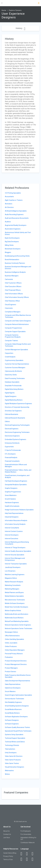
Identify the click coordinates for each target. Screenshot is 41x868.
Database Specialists (12, 382)
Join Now (7, 838)
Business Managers (12, 276)
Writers (7, 774)
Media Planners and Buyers (14, 592)
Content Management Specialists (16, 350)
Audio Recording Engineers (14, 214)
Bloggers (8, 252)
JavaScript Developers (13, 567)
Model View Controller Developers (17, 607)
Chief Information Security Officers (17, 297)
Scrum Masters (10, 691)
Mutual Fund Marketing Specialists (17, 621)
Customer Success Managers (15, 368)
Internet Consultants (12, 528)
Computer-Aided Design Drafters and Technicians (18, 345)
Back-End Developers (12, 238)
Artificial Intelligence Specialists (16, 211)
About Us (6, 831)
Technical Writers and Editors (15, 742)
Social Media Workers (12, 713)
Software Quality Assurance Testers (17, 727)
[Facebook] (23, 854)
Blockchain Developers (13, 249)
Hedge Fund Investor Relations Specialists (19, 510)
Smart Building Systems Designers (17, 706)
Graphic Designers (11, 488)
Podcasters (9, 657)
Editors (7, 421)
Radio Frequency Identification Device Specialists (18, 676)
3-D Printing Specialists (13, 193)
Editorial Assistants (12, 414)
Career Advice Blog (10, 853)
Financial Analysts (11, 457)
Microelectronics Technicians (15, 600)
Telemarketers (10, 749)
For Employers (26, 831)
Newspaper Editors (11, 632)
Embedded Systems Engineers (16, 439)
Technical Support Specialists (15, 738)
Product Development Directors (16, 661)
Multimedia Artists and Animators (17, 614)
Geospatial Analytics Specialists (16, 485)
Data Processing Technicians (15, 378)
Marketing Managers (12, 589)
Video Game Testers (12, 763)
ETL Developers (10, 454)
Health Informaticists (12, 506)
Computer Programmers (13, 328)
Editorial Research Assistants (15, 418)
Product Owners (10, 672)
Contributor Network (28, 843)
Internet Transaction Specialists (16, 564)
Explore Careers (15, 10)
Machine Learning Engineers (15, 575)
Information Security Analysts (15, 524)
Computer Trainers (11, 341)
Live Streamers (10, 571)
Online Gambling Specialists (14, 639)
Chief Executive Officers (13, 287)
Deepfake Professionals (13, 386)
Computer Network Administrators (17, 324)
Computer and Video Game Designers (18, 321)
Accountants (9, 197)
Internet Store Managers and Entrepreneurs (15, 559)
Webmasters (9, 771)
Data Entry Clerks (11, 375)
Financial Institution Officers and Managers (16, 466)
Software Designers (12, 720)
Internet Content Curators (14, 531)
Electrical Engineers (12, 429)
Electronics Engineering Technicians (17, 432)
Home (4, 10)
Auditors (8, 222)
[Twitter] (34, 854)
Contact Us (7, 834)
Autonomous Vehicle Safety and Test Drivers (18, 233)
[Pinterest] (28, 859)
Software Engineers (12, 724)
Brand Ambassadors (12, 260)
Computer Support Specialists (15, 332)
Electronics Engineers (12, 436)
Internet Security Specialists (15, 555)
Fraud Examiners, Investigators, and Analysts (17, 476)
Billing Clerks (9, 245)
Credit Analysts (10, 357)
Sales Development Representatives (17, 681)
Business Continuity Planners (15, 263)
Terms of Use (8, 860)
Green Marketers (11, 495)
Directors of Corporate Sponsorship (17, 407)
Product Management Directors (16, 664)
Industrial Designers (12, 517)
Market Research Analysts (14, 582)
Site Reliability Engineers (13, 702)
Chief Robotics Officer (12, 301)
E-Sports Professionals (13, 450)
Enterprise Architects (12, 443)
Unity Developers (11, 753)
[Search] (39, 3)
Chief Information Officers (14, 294)
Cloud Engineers (10, 305)
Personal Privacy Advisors (14, 654)
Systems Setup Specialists (14, 735)
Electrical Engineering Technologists (17, 425)
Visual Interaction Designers (14, 767)
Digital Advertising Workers (14, 389)
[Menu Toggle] (2, 3)
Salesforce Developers (13, 688)
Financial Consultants (12, 461)
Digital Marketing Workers (14, 400)
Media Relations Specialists (14, 596)
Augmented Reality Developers (16, 225)
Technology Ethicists (12, 745)
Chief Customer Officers (13, 283)
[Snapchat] (34, 859)
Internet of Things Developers (15, 548)
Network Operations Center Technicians (19, 628)
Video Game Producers (13, 760)
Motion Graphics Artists (13, 611)
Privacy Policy (8, 856)
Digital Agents (10, 393)
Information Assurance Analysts (16, 520)
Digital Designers (11, 396)
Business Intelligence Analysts (15, 272)
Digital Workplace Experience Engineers (18, 404)
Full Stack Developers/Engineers (16, 481)
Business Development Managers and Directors (18, 268)
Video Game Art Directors (14, 756)
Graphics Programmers (13, 492)
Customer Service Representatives (17, 364)
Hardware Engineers (12, 503)
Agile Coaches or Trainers (14, 200)
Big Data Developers (12, 242)
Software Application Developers (16, 717)
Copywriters (9, 353)
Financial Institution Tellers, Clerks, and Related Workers (18, 471)
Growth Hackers (10, 499)
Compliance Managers (13, 312)
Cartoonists (9, 279)
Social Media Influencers (13, 709)
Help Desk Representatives (14, 513)
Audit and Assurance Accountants (17, 218)
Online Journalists (11, 643)
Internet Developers (12, 535)
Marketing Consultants (13, 585)
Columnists (9, 308)
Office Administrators (12, 636)
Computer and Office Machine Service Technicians (18, 316)
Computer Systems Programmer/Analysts (13, 336)
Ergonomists (9, 447)
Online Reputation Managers (15, 650)
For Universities (26, 834)
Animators (9, 204)
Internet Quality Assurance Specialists (18, 551)
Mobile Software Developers (15, 603)
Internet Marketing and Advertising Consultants (17, 543)
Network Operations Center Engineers (18, 625)
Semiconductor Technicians (14, 699)
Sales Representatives (13, 684)
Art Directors (9, 207)
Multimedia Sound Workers (14, 618)
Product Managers (11, 668)
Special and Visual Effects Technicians (18, 731)
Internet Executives (12, 539)
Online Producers (11, 646)
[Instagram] (23, 859)
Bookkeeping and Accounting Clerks (17, 256)
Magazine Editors (11, 578)
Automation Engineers (13, 229)
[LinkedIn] (28, 854)
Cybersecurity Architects (13, 371)
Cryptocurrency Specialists (14, 360)
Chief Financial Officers (13, 290)
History (20, 28)
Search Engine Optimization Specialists (18, 695)
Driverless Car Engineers (13, 411)
